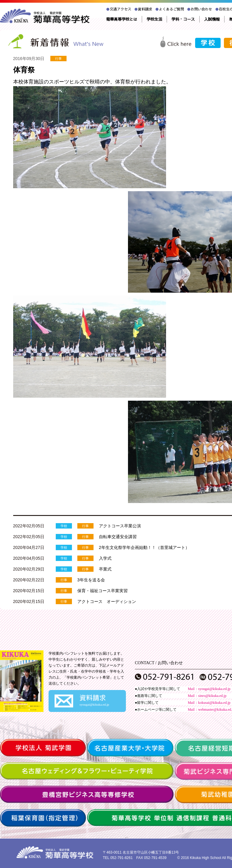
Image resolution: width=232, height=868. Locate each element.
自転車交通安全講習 (118, 537)
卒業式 (105, 569)
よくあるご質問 (170, 9)
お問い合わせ (200, 9)
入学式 (105, 558)
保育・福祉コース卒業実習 (103, 591)
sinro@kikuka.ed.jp (212, 696)
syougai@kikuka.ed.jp (214, 689)
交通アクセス (119, 9)
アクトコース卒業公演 (120, 526)
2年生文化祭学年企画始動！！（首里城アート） (144, 547)
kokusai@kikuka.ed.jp (214, 703)
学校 (64, 526)
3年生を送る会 (91, 580)
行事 (58, 59)
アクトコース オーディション (107, 601)
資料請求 (143, 9)
